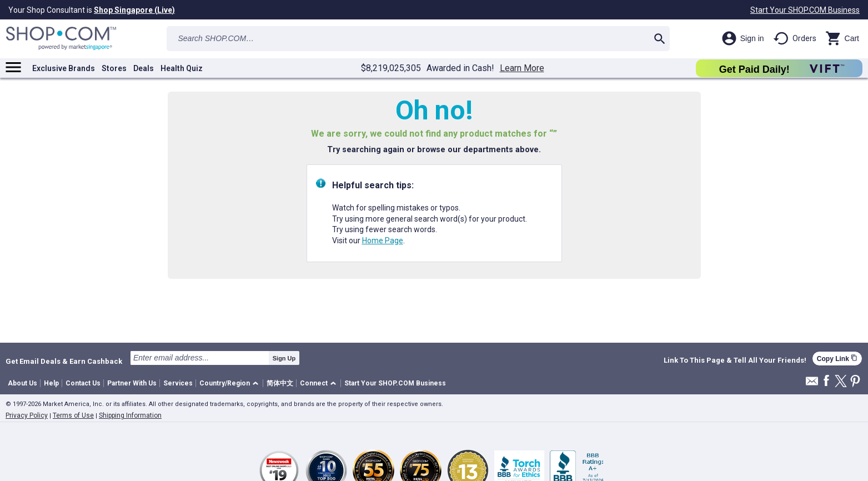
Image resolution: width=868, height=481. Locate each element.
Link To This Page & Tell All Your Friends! (735, 360)
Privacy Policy (27, 415)
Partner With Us (132, 383)
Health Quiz (182, 68)
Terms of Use (73, 415)
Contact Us (83, 383)
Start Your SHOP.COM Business (805, 10)
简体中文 (280, 383)
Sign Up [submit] (284, 358)
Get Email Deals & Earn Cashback (64, 361)
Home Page (383, 240)
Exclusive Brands (64, 68)
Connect (314, 383)
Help (51, 383)
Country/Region (225, 383)
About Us (22, 383)
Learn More (522, 68)
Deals (144, 68)
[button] (231, 384)
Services (178, 383)
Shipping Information (130, 415)
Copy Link (837, 359)
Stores (114, 68)
